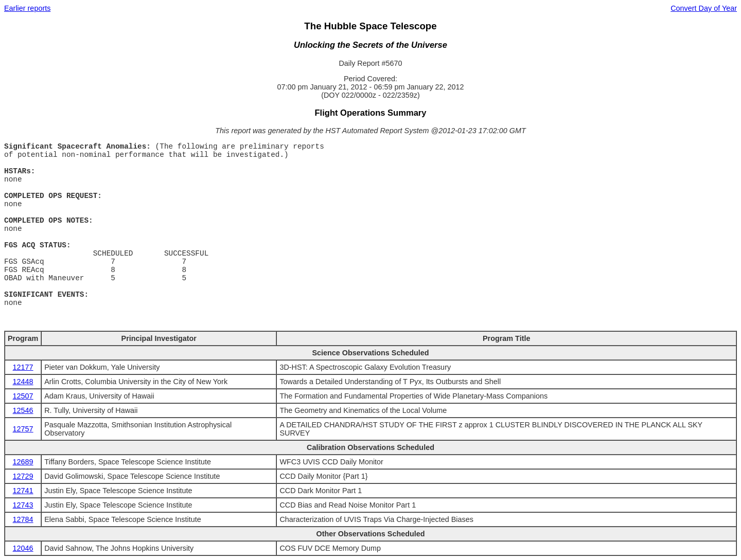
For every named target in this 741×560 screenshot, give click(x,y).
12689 (23, 462)
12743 (23, 505)
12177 (23, 367)
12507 (23, 396)
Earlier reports (27, 8)
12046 (23, 548)
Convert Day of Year (704, 8)
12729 (23, 476)
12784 (23, 519)
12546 (23, 410)
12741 (23, 491)
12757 (23, 429)
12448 (23, 382)
